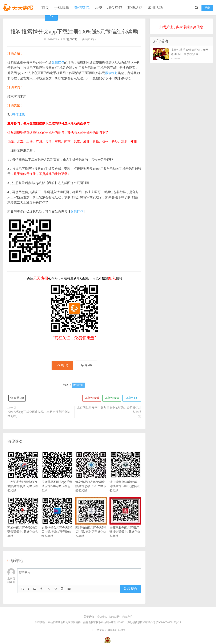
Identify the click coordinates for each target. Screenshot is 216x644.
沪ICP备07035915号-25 (168, 622)
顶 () (62, 365)
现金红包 (115, 8)
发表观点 (131, 589)
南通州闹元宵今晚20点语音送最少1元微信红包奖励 (23, 523)
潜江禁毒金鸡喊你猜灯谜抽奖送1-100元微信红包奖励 (125, 478)
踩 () (86, 365)
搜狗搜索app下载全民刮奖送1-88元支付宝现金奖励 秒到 (39, 414)
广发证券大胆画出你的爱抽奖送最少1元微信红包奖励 (23, 478)
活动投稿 (102, 617)
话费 (98, 8)
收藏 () (17, 398)
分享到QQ (132, 398)
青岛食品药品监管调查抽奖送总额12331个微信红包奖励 (91, 478)
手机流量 (62, 8)
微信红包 (82, 8)
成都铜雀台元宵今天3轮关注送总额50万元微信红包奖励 (57, 523)
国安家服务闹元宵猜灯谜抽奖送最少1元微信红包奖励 (125, 523)
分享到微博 (92, 398)
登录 (207, 8)
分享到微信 (112, 398)
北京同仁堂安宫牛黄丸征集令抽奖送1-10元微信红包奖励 (109, 410)
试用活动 (155, 8)
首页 (45, 8)
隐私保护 (115, 617)
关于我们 (89, 617)
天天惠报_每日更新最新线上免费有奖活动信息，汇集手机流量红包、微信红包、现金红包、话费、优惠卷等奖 (19, 8)
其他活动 (135, 8)
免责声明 (127, 617)
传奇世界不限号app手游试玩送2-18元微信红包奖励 (57, 478)
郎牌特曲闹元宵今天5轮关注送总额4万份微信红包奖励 (91, 523)
